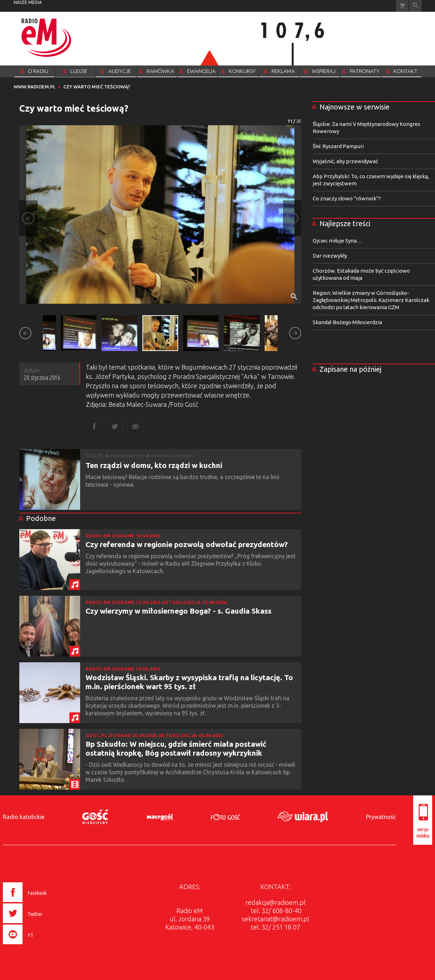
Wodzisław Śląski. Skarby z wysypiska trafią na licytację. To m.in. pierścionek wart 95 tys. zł (189, 682)
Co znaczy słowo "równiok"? (347, 198)
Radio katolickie (24, 817)
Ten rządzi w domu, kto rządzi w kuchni (154, 465)
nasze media (28, 2)
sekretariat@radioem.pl (275, 919)
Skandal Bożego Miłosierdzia (347, 322)
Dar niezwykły (330, 256)
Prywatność (381, 817)
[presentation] (40, 945)
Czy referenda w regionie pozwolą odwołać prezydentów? (187, 544)
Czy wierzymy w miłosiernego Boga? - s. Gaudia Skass (179, 611)
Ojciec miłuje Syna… (337, 241)
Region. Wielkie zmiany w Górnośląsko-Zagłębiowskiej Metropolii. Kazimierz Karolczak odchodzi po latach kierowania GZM (371, 300)
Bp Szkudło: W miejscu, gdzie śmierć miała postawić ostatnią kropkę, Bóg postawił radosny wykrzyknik (176, 748)
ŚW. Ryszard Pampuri (338, 146)
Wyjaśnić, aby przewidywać (345, 161)
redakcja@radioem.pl (275, 902)
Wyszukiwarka (416, 6)
